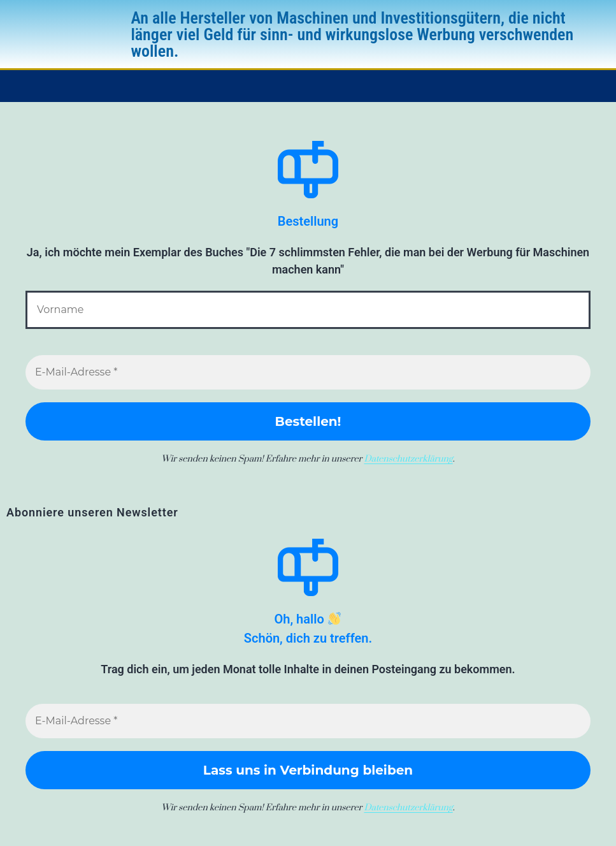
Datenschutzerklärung (408, 459)
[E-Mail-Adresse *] (308, 372)
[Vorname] (308, 310)
